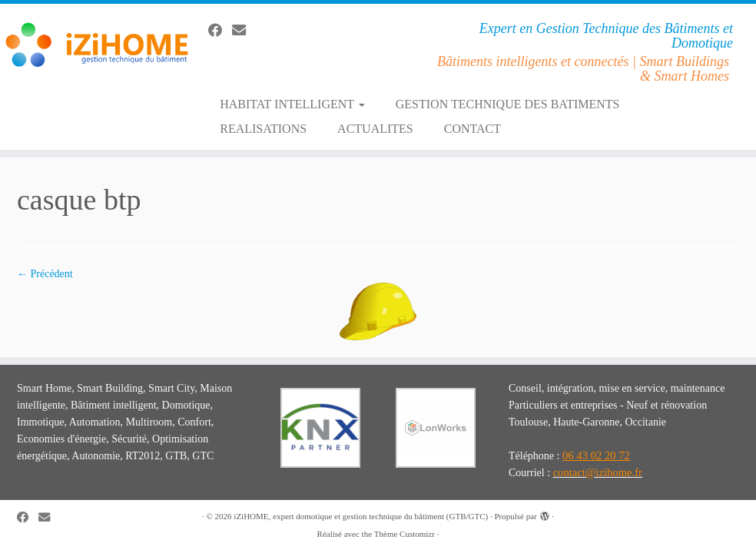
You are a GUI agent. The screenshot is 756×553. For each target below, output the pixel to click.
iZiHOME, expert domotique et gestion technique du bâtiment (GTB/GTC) (361, 516)
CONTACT (472, 129)
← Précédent (45, 274)
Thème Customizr (405, 534)
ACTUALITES (375, 129)
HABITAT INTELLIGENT (292, 104)
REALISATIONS (263, 129)
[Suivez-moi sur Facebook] (220, 31)
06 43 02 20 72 (596, 455)
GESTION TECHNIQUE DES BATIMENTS (508, 104)
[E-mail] (244, 31)
